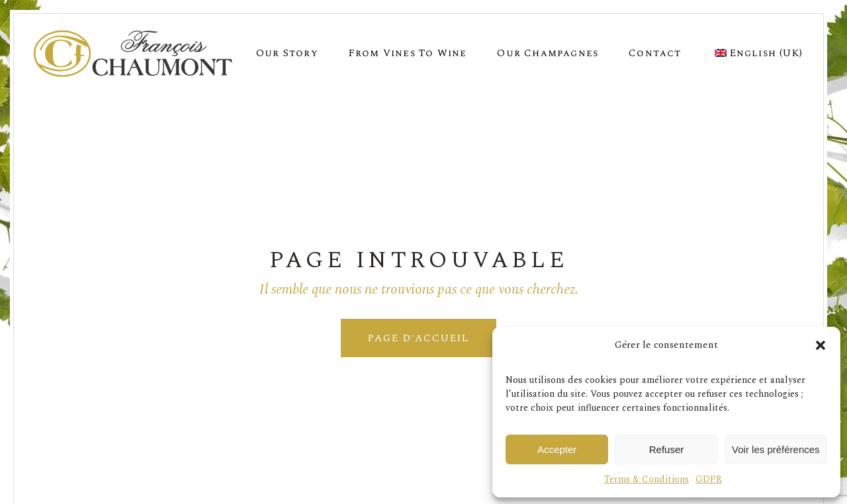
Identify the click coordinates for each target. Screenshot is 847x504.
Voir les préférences (776, 449)
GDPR (709, 479)
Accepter (557, 449)
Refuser (667, 449)
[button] (821, 345)
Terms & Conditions (646, 479)
